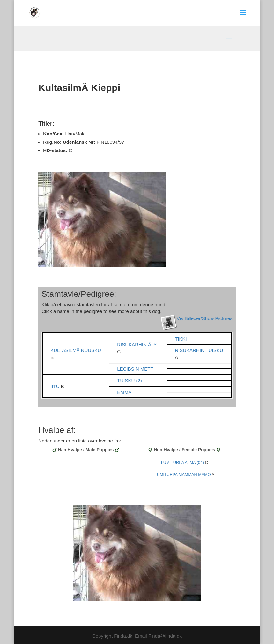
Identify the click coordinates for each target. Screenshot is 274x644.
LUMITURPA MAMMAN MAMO (183, 475)
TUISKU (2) (130, 381)
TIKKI (181, 339)
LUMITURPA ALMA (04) (182, 463)
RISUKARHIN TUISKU (199, 350)
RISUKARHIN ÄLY (137, 345)
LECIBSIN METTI (136, 369)
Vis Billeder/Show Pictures (205, 318)
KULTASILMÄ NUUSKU (76, 350)
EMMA (124, 392)
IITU (56, 386)
